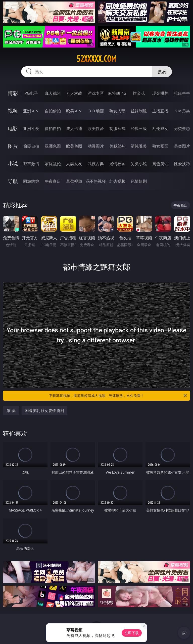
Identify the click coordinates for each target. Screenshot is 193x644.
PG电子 (31, 93)
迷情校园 (117, 164)
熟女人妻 (117, 111)
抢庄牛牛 (182, 93)
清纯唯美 (139, 146)
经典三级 (139, 128)
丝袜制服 (139, 111)
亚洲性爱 (31, 128)
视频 (13, 111)
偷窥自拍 (31, 146)
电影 (13, 128)
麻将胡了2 (117, 93)
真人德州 (53, 93)
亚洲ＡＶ (31, 111)
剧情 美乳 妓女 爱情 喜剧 (45, 411)
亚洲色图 (53, 146)
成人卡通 (74, 128)
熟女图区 (160, 146)
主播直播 (160, 111)
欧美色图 (74, 146)
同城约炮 (31, 181)
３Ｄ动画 (96, 111)
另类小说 (139, 164)
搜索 (162, 72)
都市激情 (31, 164)
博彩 (13, 93)
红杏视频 (117, 181)
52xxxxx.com (96, 59)
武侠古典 (96, 164)
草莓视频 (74, 181)
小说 (13, 164)
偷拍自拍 (53, 128)
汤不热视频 (96, 181)
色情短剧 (139, 181)
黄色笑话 (160, 164)
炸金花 (139, 93)
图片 (13, 146)
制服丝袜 (117, 128)
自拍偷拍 (53, 111)
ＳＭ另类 (182, 111)
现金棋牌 (160, 93)
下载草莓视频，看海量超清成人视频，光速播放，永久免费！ (118, 396)
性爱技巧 (182, 164)
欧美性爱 (96, 128)
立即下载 (132, 633)
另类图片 (182, 146)
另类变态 (182, 128)
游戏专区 (96, 93)
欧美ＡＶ (74, 111)
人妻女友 (74, 164)
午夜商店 (53, 181)
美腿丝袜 (117, 146)
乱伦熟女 (160, 128)
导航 (13, 181)
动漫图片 (96, 146)
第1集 (11, 411)
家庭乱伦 (53, 164)
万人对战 (74, 93)
